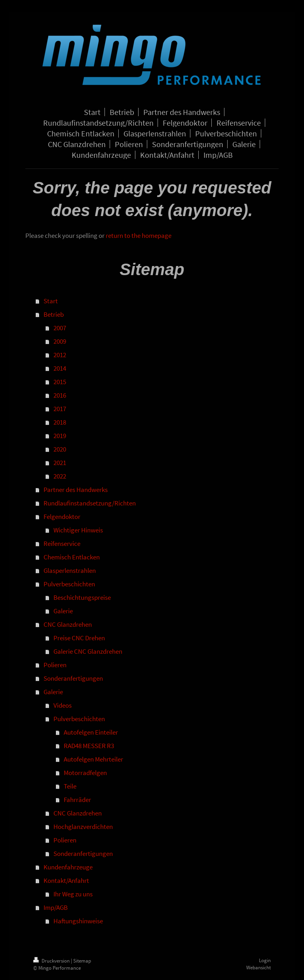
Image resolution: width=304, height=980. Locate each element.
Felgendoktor (62, 517)
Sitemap (82, 961)
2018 (60, 422)
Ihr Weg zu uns (73, 894)
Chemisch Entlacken (72, 557)
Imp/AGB (56, 907)
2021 (60, 463)
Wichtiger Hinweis (78, 530)
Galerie (63, 611)
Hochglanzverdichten (83, 827)
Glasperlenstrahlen (70, 570)
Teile (70, 786)
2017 (60, 409)
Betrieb (54, 314)
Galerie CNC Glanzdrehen (88, 651)
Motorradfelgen (85, 773)
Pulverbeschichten (69, 584)
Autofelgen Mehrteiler (93, 759)
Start (51, 301)
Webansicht (258, 968)
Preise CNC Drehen (79, 638)
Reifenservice (62, 544)
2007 (60, 328)
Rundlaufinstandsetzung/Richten (90, 503)
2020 (60, 449)
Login (265, 960)
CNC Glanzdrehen (68, 624)
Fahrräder (77, 800)
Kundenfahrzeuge (68, 867)
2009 (60, 341)
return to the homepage (139, 235)
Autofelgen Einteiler (91, 732)
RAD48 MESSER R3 (89, 746)
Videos (63, 705)
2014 (60, 368)
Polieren (55, 665)
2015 (60, 382)
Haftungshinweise (78, 921)
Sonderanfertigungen (73, 678)
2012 (60, 355)
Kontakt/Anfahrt (66, 880)
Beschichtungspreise (82, 597)
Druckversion (52, 961)
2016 (60, 395)
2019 (60, 436)
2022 (60, 476)
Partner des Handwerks (76, 490)
